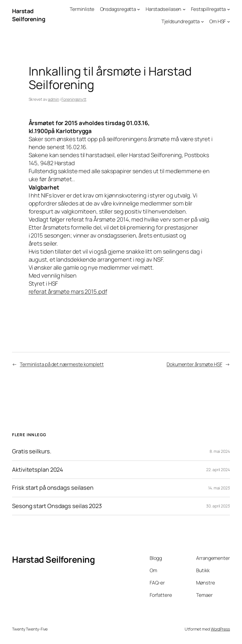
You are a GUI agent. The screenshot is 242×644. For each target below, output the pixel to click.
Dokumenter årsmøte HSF (194, 364)
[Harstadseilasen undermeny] (184, 9)
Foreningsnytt (74, 99)
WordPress (220, 629)
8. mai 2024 (220, 451)
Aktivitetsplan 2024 (38, 470)
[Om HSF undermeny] (229, 21)
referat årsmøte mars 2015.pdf (68, 292)
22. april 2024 (218, 470)
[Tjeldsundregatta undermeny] (202, 21)
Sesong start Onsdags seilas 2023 (57, 506)
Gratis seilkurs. (32, 452)
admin (53, 99)
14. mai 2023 (219, 488)
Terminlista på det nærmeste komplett (62, 364)
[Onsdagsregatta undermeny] (138, 9)
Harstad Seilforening (29, 15)
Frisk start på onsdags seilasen (53, 488)
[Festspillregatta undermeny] (229, 9)
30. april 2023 (218, 506)
